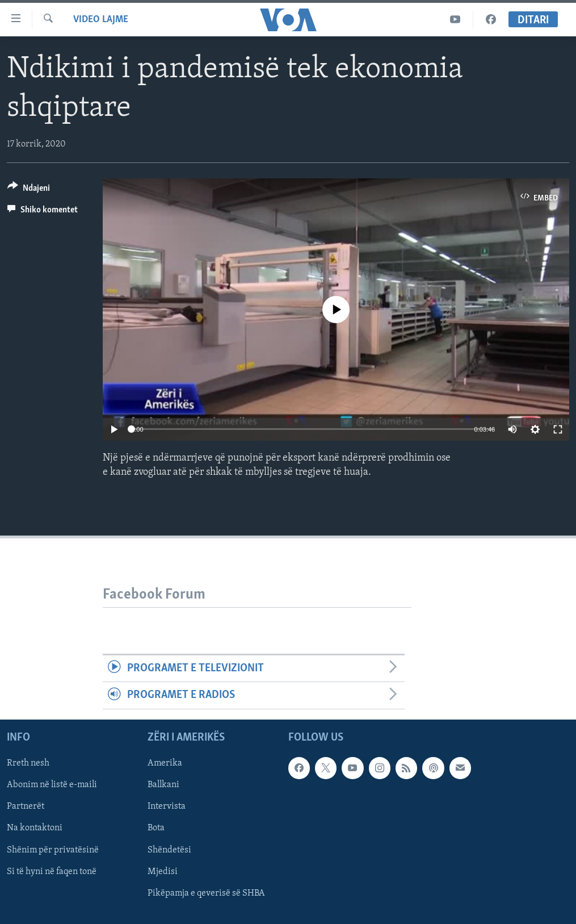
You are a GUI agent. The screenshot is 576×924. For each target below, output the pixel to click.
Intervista (167, 806)
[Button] (29, 190)
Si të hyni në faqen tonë (52, 871)
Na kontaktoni (35, 828)
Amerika (165, 763)
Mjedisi (163, 871)
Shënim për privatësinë (53, 850)
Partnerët (26, 806)
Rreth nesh (28, 763)
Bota (156, 828)
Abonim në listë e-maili (52, 785)
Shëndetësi (169, 850)
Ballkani (163, 785)
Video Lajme (101, 20)
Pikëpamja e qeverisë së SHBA (206, 893)
